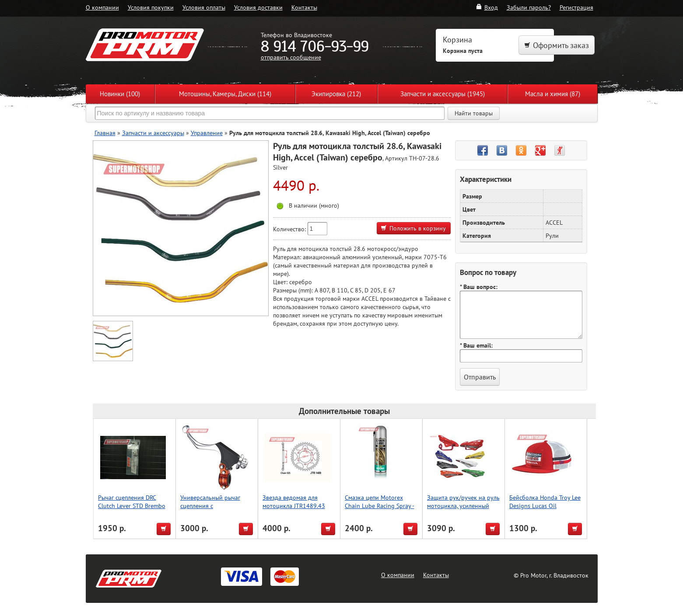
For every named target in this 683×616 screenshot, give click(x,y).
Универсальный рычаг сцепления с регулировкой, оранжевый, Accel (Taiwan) (217, 510)
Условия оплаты (204, 7)
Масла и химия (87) (553, 94)
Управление (207, 133)
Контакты (304, 7)
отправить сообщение (291, 57)
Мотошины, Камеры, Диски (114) (225, 94)
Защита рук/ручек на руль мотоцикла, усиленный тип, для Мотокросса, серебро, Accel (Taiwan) (463, 510)
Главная (105, 133)
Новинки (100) (120, 94)
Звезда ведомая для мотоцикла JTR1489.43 (294, 501)
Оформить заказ (557, 45)
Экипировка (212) (336, 94)
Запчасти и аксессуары (153, 133)
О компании (102, 7)
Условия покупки (151, 7)
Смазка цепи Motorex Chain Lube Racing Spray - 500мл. (380, 506)
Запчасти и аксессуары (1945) (443, 94)
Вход (487, 7)
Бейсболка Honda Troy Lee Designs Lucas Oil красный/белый (545, 506)
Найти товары (474, 113)
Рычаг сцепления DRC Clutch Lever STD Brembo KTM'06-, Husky (132, 506)
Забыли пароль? (529, 7)
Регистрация (576, 7)
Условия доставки (258, 7)
